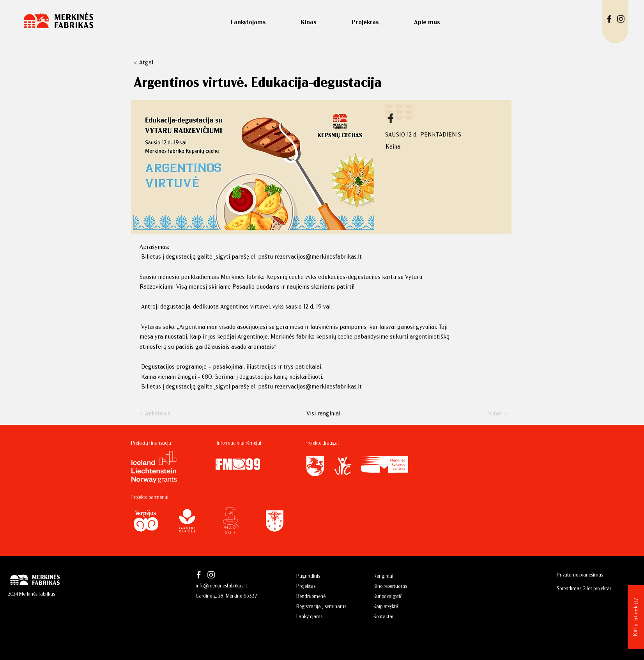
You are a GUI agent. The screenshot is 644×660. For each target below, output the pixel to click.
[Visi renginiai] (323, 413)
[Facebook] (609, 19)
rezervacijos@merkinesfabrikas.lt (318, 256)
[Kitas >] (488, 413)
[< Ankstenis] (165, 413)
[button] (159, 62)
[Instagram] (621, 19)
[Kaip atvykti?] (635, 616)
